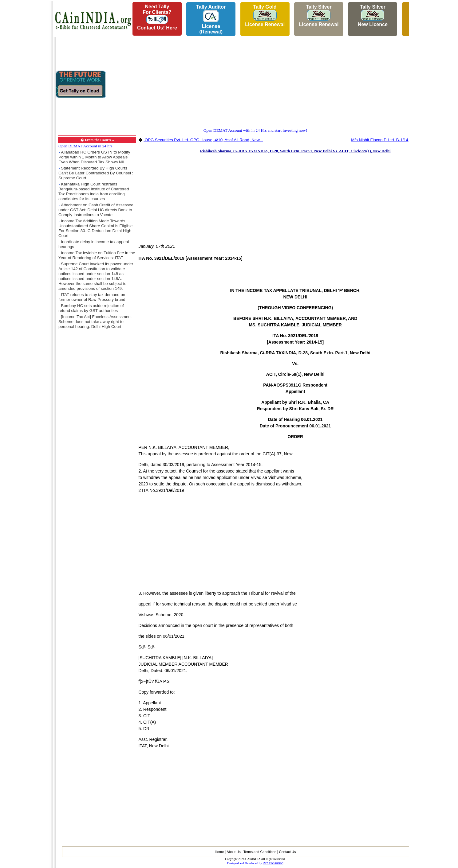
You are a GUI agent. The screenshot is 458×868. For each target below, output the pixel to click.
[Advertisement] (25, 92)
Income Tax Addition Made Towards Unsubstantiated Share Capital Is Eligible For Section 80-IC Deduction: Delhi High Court (96, 228)
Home (219, 852)
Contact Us (287, 852)
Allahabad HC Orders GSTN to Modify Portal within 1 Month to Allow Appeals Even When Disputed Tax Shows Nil (94, 157)
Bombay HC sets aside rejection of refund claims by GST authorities (91, 308)
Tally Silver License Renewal (319, 16)
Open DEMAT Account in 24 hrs (85, 146)
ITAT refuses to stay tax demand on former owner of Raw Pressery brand (92, 297)
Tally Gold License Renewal (265, 16)
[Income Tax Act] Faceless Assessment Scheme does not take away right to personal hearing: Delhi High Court (95, 322)
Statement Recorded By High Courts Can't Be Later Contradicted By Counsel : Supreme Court (96, 173)
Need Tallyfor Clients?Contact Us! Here (157, 17)
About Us (233, 852)
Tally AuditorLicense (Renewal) (211, 19)
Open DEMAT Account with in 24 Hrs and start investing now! (255, 130)
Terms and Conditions (260, 852)
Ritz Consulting (273, 863)
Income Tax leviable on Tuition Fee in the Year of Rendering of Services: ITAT (97, 255)
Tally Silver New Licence (373, 16)
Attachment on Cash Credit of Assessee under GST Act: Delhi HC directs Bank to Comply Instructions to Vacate (96, 210)
